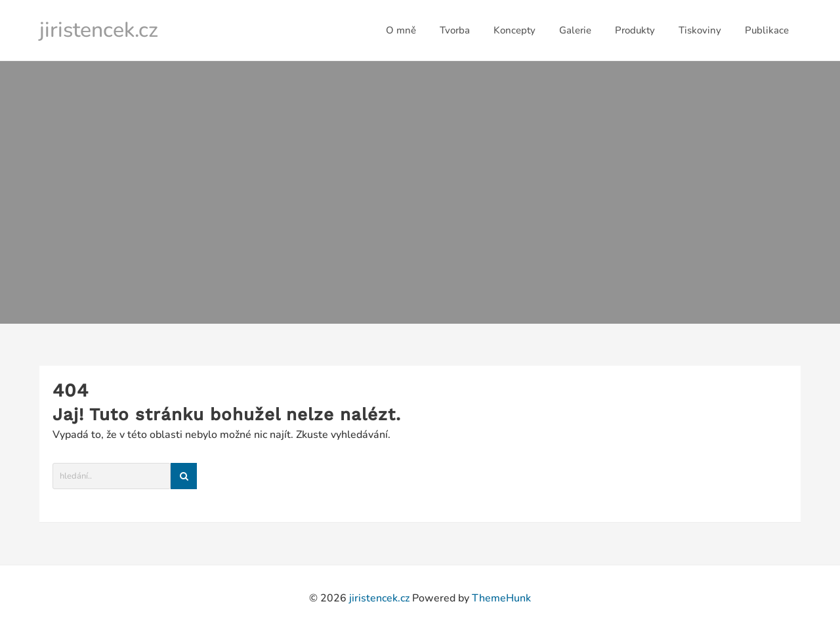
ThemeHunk (501, 598)
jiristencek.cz (99, 30)
